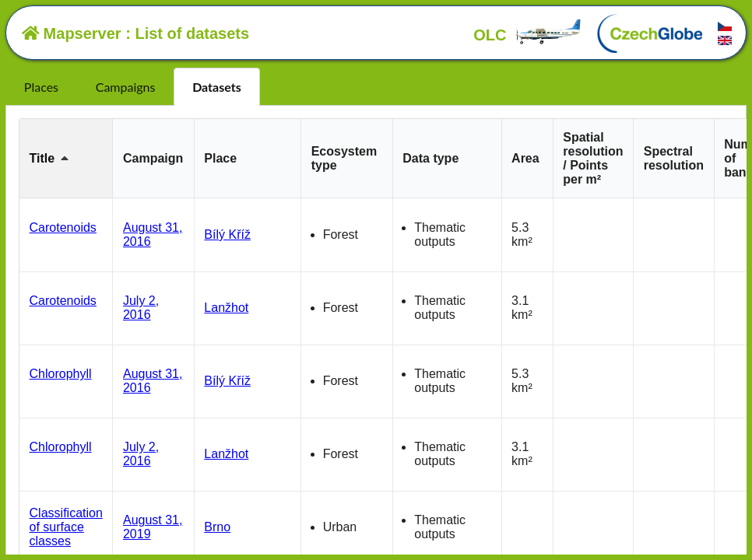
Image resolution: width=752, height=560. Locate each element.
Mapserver (72, 33)
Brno (217, 527)
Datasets (217, 87)
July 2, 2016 (141, 308)
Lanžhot (226, 308)
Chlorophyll (61, 374)
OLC (528, 35)
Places (41, 87)
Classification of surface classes (66, 527)
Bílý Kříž (227, 234)
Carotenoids (63, 227)
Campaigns (126, 87)
